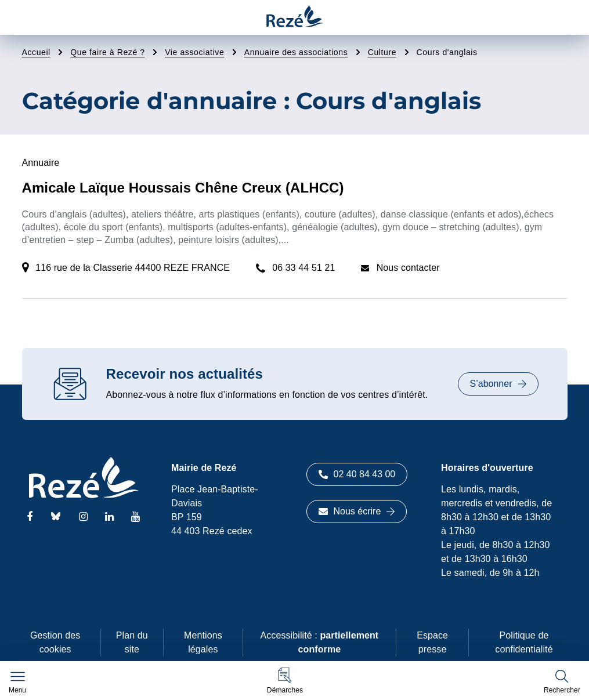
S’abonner (498, 384)
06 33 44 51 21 (303, 268)
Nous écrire (357, 511)
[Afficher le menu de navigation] (17, 683)
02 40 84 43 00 (357, 474)
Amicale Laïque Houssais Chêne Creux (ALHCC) (183, 188)
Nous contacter (408, 268)
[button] (285, 681)
